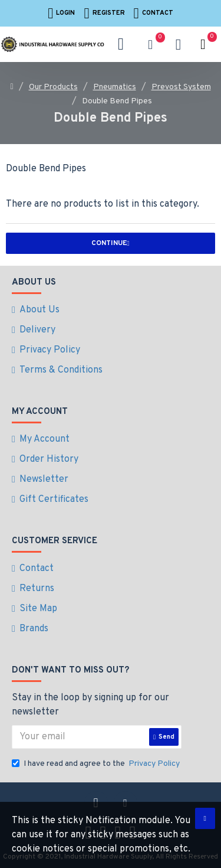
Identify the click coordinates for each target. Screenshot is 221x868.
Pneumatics (115, 87)
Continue (109, 243)
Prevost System (181, 87)
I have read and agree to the (97, 764)
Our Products (53, 87)
